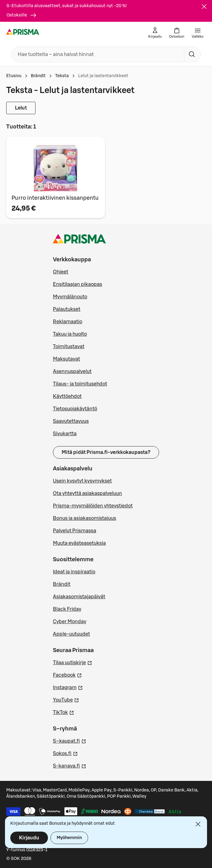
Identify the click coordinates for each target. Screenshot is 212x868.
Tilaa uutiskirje (73, 662)
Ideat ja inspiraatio (74, 572)
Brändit (38, 76)
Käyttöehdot (67, 396)
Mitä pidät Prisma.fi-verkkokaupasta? (106, 452)
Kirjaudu (29, 838)
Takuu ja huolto (70, 334)
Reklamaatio (68, 322)
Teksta (62, 76)
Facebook (67, 674)
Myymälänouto (70, 297)
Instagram (68, 687)
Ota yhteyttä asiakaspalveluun (87, 493)
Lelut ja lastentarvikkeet (103, 76)
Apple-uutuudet (71, 634)
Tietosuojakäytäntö (75, 409)
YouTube (66, 699)
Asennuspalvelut (72, 371)
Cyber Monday (70, 622)
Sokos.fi (65, 753)
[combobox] (97, 54)
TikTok (64, 712)
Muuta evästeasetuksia (79, 543)
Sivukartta (65, 434)
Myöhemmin (69, 838)
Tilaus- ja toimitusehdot (80, 384)
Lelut (21, 108)
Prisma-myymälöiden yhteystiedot (93, 506)
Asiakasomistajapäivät (79, 597)
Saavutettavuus (71, 421)
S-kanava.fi (70, 765)
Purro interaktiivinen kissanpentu (55, 198)
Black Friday (67, 609)
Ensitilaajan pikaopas (78, 284)
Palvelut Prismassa (75, 531)
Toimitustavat (69, 347)
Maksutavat (66, 359)
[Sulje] (204, 7)
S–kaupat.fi (70, 740)
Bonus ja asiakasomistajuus (85, 518)
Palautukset (67, 309)
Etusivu (14, 76)
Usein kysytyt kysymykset (82, 481)
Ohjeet (61, 272)
